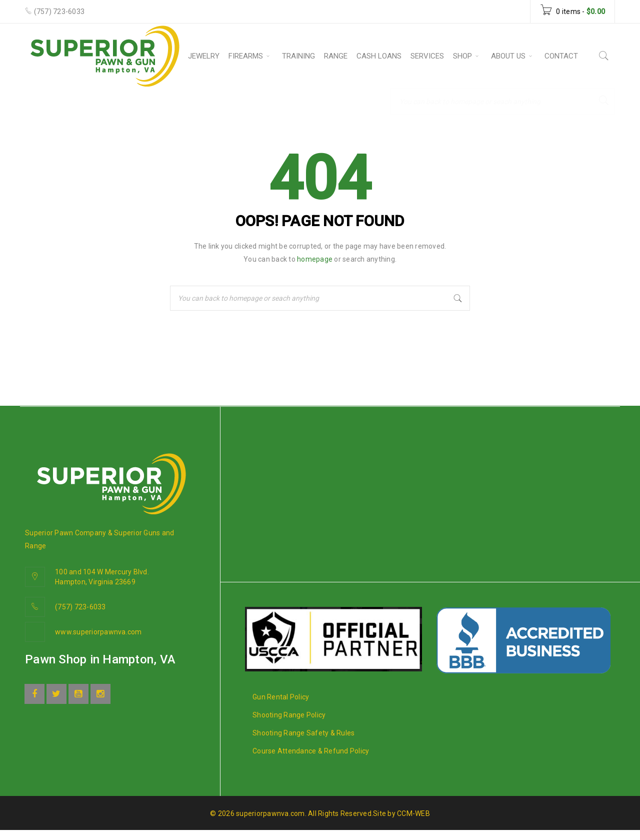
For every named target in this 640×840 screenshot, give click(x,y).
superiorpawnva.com (270, 813)
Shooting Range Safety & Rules (303, 733)
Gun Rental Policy (281, 697)
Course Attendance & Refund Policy (311, 751)
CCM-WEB (413, 813)
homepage (315, 259)
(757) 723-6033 (59, 12)
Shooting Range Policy (289, 715)
